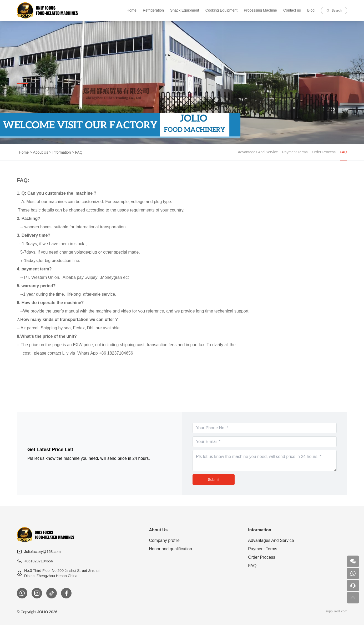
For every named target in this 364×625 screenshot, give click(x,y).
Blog (311, 10)
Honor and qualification (170, 549)
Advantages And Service (258, 152)
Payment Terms (295, 152)
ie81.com (341, 611)
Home (132, 10)
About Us (41, 152)
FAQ (79, 152)
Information (62, 152)
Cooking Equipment (221, 10)
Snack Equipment (185, 10)
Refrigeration (153, 10)
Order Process (324, 152)
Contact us (292, 10)
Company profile (164, 540)
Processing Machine (260, 10)
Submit (214, 480)
